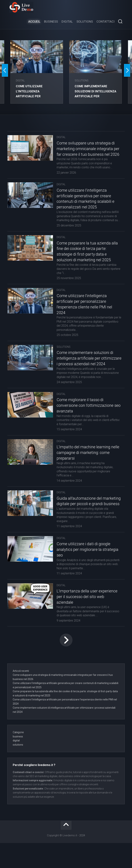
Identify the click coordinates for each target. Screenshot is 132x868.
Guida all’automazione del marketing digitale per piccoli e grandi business (83, 523)
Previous (5, 70)
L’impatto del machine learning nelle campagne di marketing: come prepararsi (83, 472)
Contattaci (106, 21)
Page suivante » (66, 665)
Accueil (34, 21)
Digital (67, 21)
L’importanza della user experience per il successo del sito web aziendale (86, 622)
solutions (82, 81)
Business (51, 21)
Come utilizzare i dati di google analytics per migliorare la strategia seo (83, 575)
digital (21, 81)
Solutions (85, 21)
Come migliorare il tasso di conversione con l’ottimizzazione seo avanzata (85, 425)
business (18, 761)
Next (127, 70)
